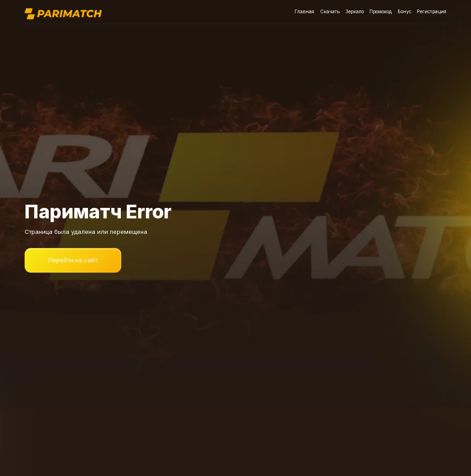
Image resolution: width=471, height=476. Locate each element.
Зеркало (354, 12)
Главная (303, 12)
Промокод (381, 12)
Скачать (329, 12)
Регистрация (432, 12)
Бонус (406, 12)
